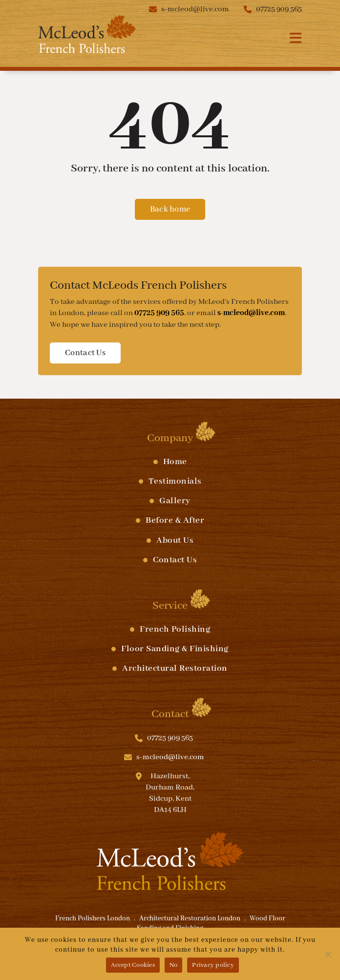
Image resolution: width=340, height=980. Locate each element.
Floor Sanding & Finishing (175, 649)
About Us (175, 540)
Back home (170, 209)
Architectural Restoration (175, 668)
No (174, 965)
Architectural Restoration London (190, 918)
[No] (328, 954)
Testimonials (175, 481)
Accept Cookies (133, 965)
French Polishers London (93, 918)
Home (175, 462)
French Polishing (175, 629)
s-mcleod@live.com (195, 9)
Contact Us (85, 353)
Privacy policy (213, 965)
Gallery (175, 501)
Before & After (175, 520)
